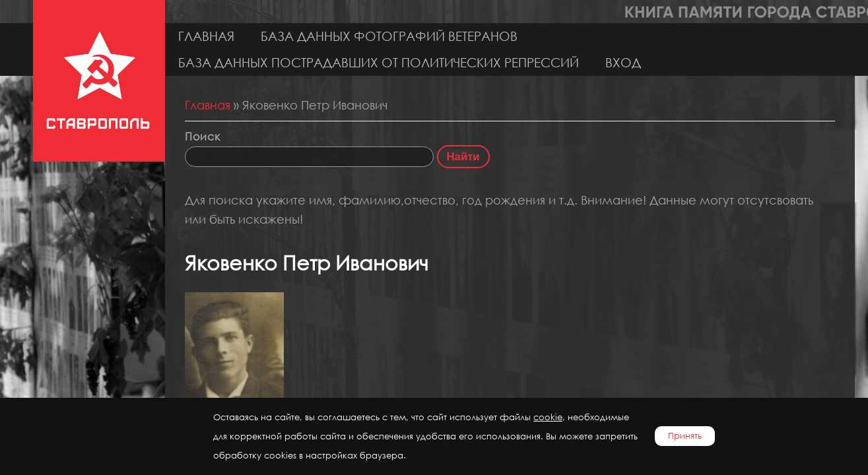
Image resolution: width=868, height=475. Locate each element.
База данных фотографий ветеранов (389, 36)
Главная (206, 36)
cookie (548, 417)
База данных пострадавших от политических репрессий (379, 62)
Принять (685, 436)
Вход (623, 62)
